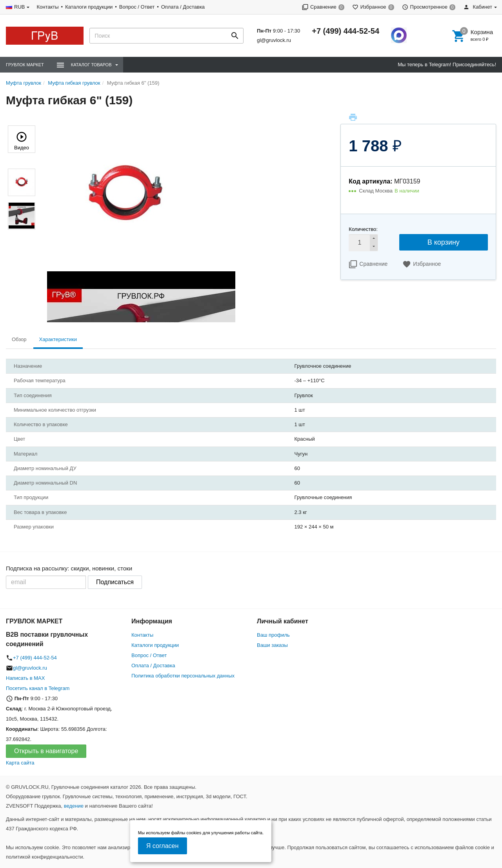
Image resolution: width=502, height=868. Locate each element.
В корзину (444, 242)
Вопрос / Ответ (137, 7)
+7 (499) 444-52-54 (346, 31)
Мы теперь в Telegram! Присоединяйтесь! (447, 64)
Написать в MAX (25, 678)
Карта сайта (20, 763)
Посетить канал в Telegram (38, 688)
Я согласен (163, 846)
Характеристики (58, 339)
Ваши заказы (272, 645)
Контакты (47, 7)
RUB (19, 7)
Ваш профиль (273, 635)
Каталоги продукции (89, 7)
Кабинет (478, 7)
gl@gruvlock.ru (274, 40)
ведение (74, 806)
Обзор (19, 339)
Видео (22, 140)
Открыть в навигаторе (46, 751)
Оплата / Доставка (183, 7)
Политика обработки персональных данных (183, 676)
